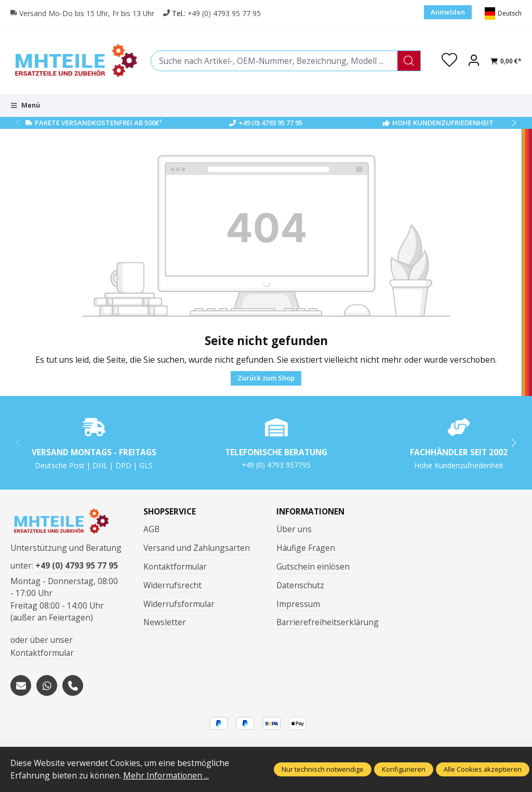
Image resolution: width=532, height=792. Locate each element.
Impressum (298, 604)
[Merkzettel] (449, 61)
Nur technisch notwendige (323, 769)
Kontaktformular (42, 653)
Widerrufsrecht (172, 585)
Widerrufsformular (179, 604)
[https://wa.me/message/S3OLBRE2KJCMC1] (47, 685)
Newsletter (165, 622)
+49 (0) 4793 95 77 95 (224, 13)
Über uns (294, 529)
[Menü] (25, 105)
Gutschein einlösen (313, 566)
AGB (151, 529)
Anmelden (448, 12)
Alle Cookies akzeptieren (483, 769)
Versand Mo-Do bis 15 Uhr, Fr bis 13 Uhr (87, 13)
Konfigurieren (404, 769)
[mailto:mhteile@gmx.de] (21, 685)
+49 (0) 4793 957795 (276, 465)
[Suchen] (409, 61)
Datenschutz (300, 585)
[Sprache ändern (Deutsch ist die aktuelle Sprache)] (503, 14)
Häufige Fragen (306, 548)
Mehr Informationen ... (166, 775)
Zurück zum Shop (266, 378)
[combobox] (274, 61)
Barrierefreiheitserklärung (328, 622)
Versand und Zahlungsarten (197, 548)
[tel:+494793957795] (73, 685)
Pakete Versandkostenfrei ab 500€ (98, 123)
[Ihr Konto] (474, 61)
